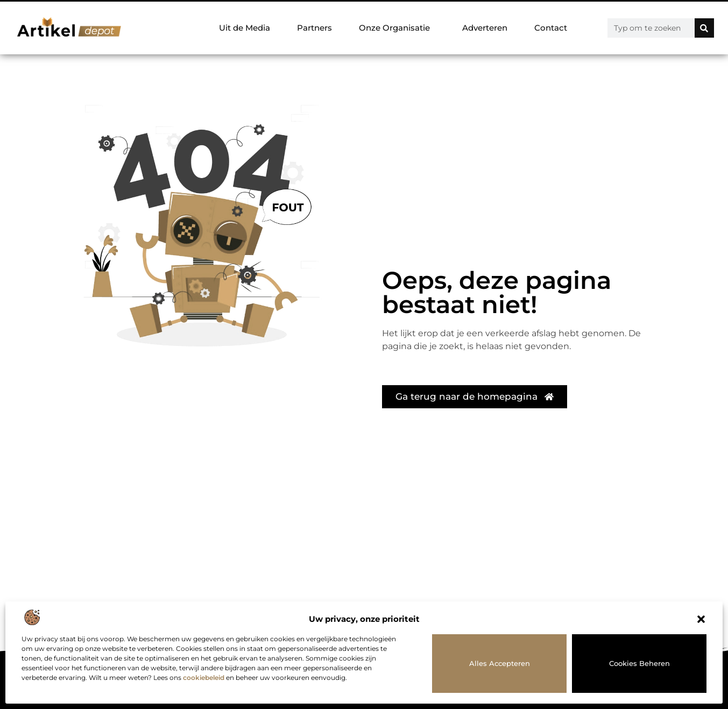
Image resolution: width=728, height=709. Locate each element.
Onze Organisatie (397, 28)
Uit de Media (245, 28)
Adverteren (485, 28)
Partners (314, 28)
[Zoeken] (704, 28)
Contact (551, 28)
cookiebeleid (204, 678)
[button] (701, 619)
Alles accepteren (500, 663)
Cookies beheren (639, 663)
